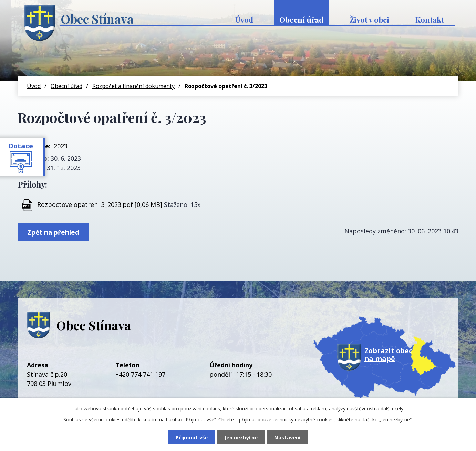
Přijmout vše (192, 437)
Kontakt (430, 20)
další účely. (392, 408)
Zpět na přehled (53, 232)
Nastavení (287, 437)
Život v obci (369, 20)
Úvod (244, 20)
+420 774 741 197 (140, 374)
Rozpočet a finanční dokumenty (133, 86)
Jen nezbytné (241, 437)
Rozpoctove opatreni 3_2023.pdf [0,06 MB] (100, 204)
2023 (61, 146)
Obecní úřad (301, 20)
